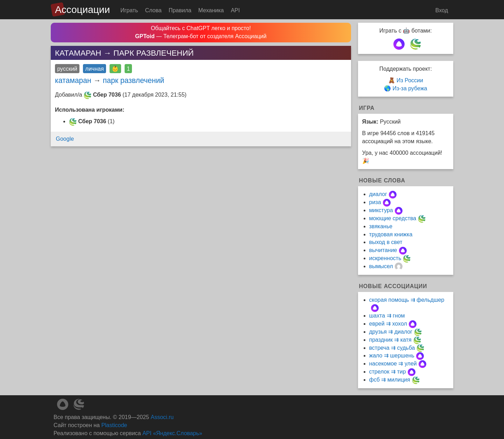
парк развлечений (134, 80)
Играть (129, 10)
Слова (153, 10)
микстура (381, 210)
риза (375, 202)
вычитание (383, 250)
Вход (442, 10)
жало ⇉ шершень (392, 356)
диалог (378, 194)
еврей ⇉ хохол (388, 324)
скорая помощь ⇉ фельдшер (407, 300)
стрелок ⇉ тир (388, 372)
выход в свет (386, 242)
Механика (211, 10)
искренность (385, 258)
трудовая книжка (391, 234)
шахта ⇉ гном (387, 316)
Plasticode (114, 425)
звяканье (381, 226)
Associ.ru (162, 417)
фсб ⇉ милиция (390, 380)
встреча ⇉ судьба (392, 348)
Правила (180, 10)
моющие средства (393, 218)
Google (65, 139)
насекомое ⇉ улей (393, 364)
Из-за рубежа (410, 88)
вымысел (381, 266)
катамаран (73, 80)
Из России (410, 80)
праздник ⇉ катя (390, 340)
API (235, 10)
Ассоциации (82, 10)
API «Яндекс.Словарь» (172, 433)
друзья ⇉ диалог (391, 332)
